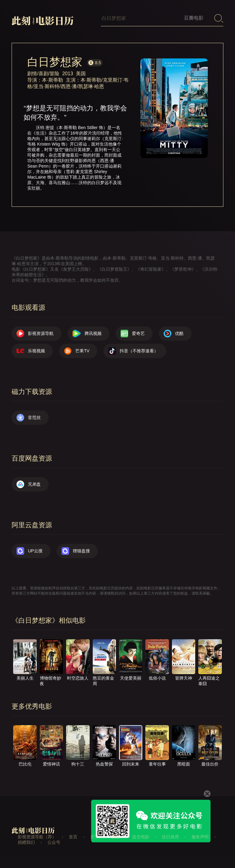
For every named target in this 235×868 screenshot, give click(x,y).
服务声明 (200, 837)
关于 (94, 837)
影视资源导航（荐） (37, 837)
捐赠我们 (26, 842)
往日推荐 (170, 837)
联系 (115, 837)
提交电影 (141, 837)
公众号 (54, 842)
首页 (73, 837)
